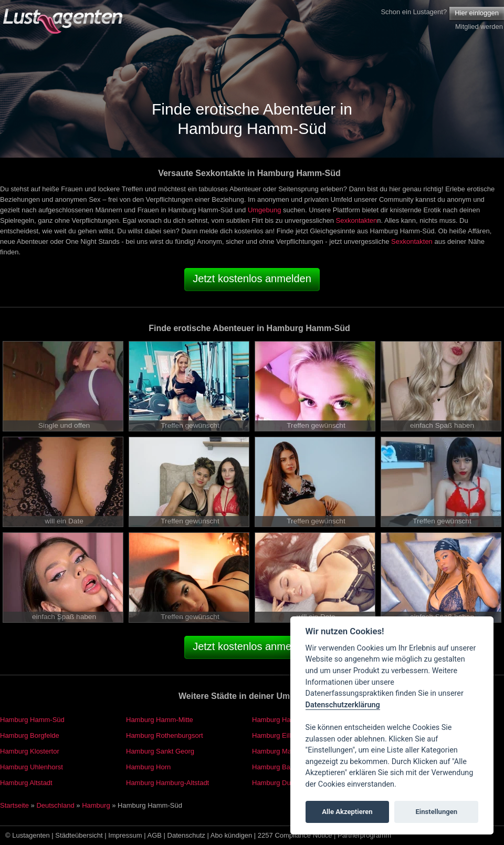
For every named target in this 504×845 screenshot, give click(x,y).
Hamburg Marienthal (283, 751)
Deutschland (55, 805)
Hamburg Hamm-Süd (32, 720)
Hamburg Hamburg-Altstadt (167, 783)
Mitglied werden (479, 27)
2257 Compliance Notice (295, 835)
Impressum (125, 835)
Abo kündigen (232, 835)
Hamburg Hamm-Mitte (160, 720)
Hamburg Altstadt (26, 783)
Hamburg (96, 805)
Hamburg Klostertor (30, 751)
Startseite (14, 805)
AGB (155, 835)
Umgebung (265, 210)
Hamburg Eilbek (276, 735)
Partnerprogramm (364, 835)
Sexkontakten (357, 220)
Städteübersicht (79, 835)
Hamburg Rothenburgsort (165, 735)
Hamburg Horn (148, 767)
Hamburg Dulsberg (281, 783)
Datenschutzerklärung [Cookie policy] (343, 705)
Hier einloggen (477, 13)
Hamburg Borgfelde (30, 735)
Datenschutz (186, 835)
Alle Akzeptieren (347, 812)
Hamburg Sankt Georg (160, 751)
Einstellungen (436, 812)
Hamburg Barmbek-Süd (288, 767)
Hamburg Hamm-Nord (286, 720)
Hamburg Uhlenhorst (31, 767)
